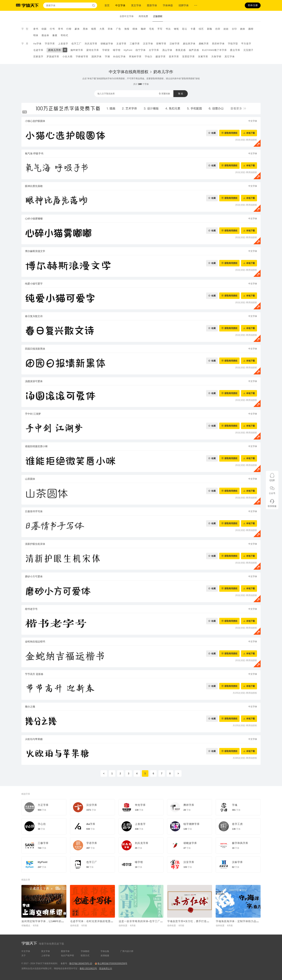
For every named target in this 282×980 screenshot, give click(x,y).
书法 (168, 29)
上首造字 (63, 44)
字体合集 (105, 951)
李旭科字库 (135, 57)
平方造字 (246, 44)
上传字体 (46, 956)
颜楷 (251, 29)
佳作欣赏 (74, 926)
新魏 (210, 29)
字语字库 (50, 44)
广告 (119, 29)
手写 (160, 29)
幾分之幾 (30, 707)
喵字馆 (117, 50)
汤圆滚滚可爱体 (34, 381)
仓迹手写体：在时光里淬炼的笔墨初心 (93, 921)
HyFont (128, 50)
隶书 (36, 29)
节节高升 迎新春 (34, 674)
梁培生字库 (93, 50)
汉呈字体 (148, 44)
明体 (36, 35)
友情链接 (105, 956)
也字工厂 (76, 44)
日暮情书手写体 (34, 511)
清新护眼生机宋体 (35, 544)
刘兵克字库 (91, 44)
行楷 (69, 29)
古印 (234, 29)
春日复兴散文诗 (34, 316)
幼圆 (44, 29)
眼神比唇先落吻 (34, 186)
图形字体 (152, 5)
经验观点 (26, 926)
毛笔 (152, 29)
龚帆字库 (204, 44)
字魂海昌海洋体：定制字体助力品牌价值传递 (243, 921)
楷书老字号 (31, 609)
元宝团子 (248, 50)
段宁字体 (141, 50)
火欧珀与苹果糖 (34, 739)
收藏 (213, 133)
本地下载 (251, 133)
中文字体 (120, 5)
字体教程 (85, 951)
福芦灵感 (194, 50)
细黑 (94, 29)
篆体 (77, 29)
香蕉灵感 (181, 50)
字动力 (149, 57)
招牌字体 (184, 5)
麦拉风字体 (189, 44)
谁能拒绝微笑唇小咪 (36, 446)
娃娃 (226, 29)
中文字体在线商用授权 (129, 72)
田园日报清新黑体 (35, 349)
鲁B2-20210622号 (88, 968)
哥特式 (64, 35)
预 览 (180, 94)
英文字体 (136, 5)
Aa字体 (37, 44)
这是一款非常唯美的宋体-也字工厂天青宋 (144, 921)
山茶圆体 (30, 479)
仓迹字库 (38, 50)
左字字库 (154, 50)
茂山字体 (167, 50)
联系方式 (85, 956)
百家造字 (38, 57)
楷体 (135, 29)
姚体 (243, 29)
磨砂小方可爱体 (34, 576)
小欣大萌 (67, 57)
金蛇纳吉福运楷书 (35, 642)
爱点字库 (235, 50)
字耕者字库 (82, 57)
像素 (55, 35)
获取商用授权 (231, 133)
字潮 (107, 57)
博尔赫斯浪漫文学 (35, 251)
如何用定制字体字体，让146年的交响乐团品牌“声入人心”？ (58, 921)
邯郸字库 (161, 44)
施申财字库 (77, 50)
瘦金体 (45, 35)
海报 (127, 29)
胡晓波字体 (107, 44)
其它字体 (230, 57)
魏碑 (143, 29)
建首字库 (161, 57)
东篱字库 (203, 57)
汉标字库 (175, 44)
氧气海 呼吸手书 (34, 154)
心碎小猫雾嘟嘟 (34, 219)
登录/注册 (253, 5)
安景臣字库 (188, 57)
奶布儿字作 (55, 50)
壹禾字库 (174, 57)
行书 (52, 29)
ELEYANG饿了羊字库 (214, 50)
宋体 (110, 29)
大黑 (102, 29)
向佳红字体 (119, 57)
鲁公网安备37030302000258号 (112, 963)
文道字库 (121, 44)
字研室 (106, 50)
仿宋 (218, 29)
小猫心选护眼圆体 (35, 121)
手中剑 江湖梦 (33, 414)
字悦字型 (233, 44)
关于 (24, 956)
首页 (107, 5)
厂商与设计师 (127, 951)
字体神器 (168, 5)
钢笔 (176, 29)
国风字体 (97, 57)
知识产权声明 (67, 956)
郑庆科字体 (218, 44)
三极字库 (135, 44)
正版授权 (158, 16)
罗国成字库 (53, 57)
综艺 (201, 29)
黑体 (85, 29)
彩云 (185, 29)
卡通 (193, 29)
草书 (61, 29)
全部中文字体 (127, 16)
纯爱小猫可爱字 (34, 284)
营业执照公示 (106, 968)
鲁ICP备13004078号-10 (81, 963)
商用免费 (143, 16)
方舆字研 (216, 57)
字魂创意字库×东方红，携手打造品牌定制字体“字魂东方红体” (205, 921)
